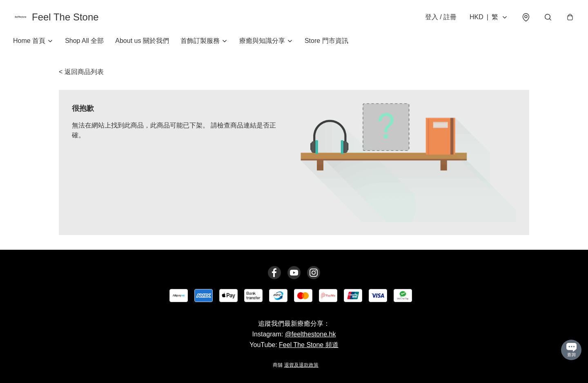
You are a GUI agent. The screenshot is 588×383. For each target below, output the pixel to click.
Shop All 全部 (84, 41)
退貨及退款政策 (301, 365)
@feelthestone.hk (311, 334)
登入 (441, 17)
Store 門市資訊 (326, 41)
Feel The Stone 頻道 (309, 345)
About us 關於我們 (142, 41)
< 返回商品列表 (81, 72)
